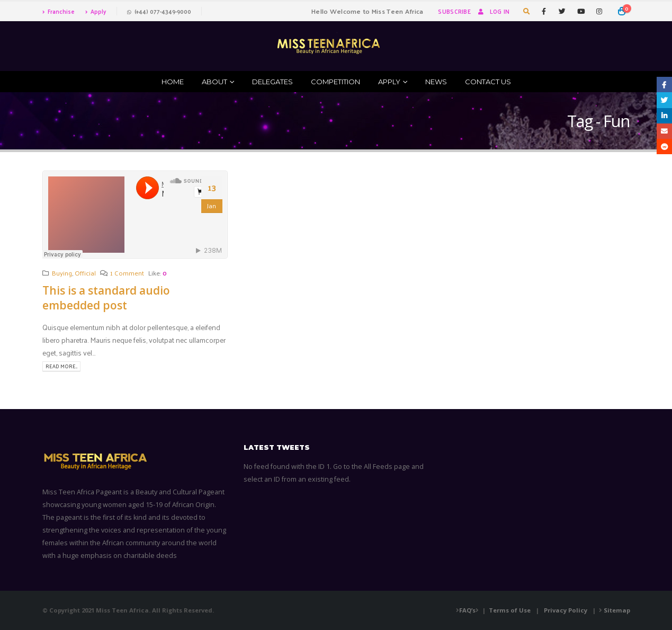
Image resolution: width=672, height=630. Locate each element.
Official (85, 273)
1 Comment (127, 273)
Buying (62, 273)
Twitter (664, 100)
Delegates (272, 82)
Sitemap (617, 610)
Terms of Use (510, 610)
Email (664, 131)
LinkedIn (664, 116)
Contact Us (488, 82)
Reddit (664, 147)
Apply (96, 11)
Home (173, 82)
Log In (493, 11)
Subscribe (454, 11)
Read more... (61, 366)
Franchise (59, 11)
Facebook (664, 85)
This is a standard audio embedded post (106, 298)
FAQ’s (467, 610)
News (436, 82)
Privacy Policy (566, 610)
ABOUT (214, 82)
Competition (335, 82)
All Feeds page (387, 467)
